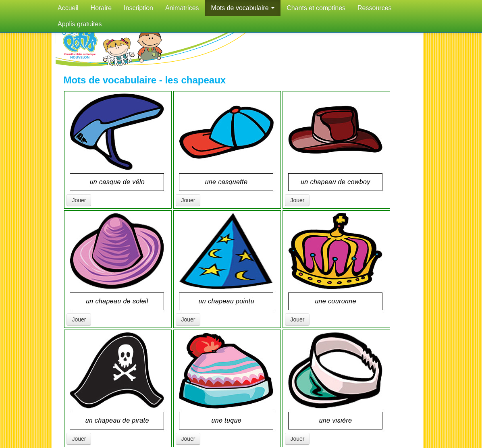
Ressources (374, 8)
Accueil (68, 8)
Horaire (101, 8)
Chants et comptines (316, 8)
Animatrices (182, 8)
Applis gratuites (80, 24)
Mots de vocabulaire (243, 8)
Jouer (79, 200)
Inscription (138, 8)
